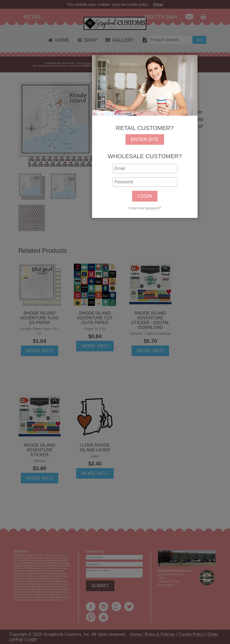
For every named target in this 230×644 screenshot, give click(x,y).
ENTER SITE (145, 139)
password (152, 208)
